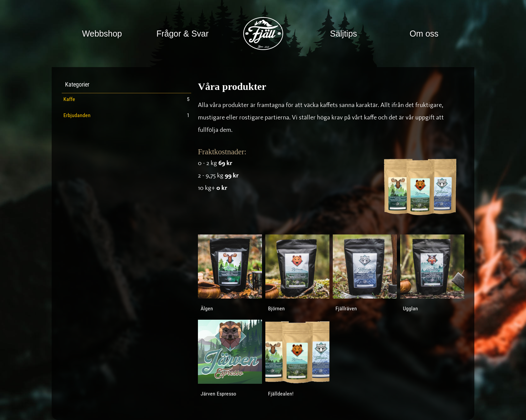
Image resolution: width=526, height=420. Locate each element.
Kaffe (69, 100)
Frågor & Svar (182, 34)
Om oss (424, 34)
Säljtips (344, 34)
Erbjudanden (77, 116)
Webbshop (102, 34)
